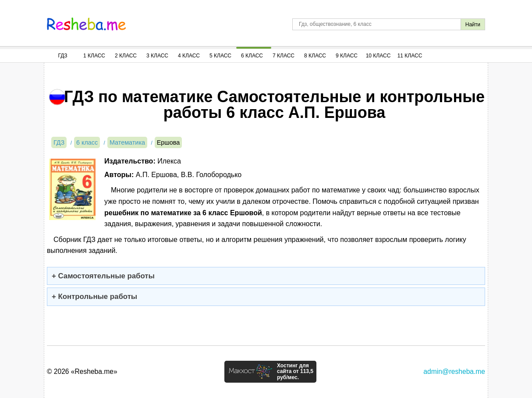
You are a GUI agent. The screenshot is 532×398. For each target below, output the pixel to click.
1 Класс (94, 56)
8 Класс (315, 56)
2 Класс (126, 56)
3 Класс (157, 56)
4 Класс (189, 56)
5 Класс (220, 56)
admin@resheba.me (454, 371)
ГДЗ (62, 56)
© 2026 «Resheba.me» (82, 371)
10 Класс (378, 56)
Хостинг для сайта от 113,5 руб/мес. (295, 372)
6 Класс (252, 56)
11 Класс (410, 56)
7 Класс (284, 56)
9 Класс (347, 56)
